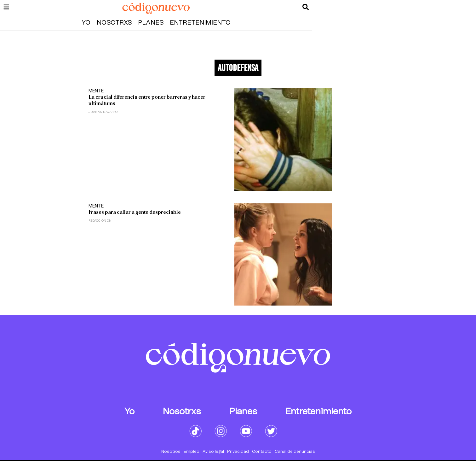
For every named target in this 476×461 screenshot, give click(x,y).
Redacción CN (100, 221)
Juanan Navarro (103, 112)
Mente (96, 91)
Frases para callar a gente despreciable (135, 212)
